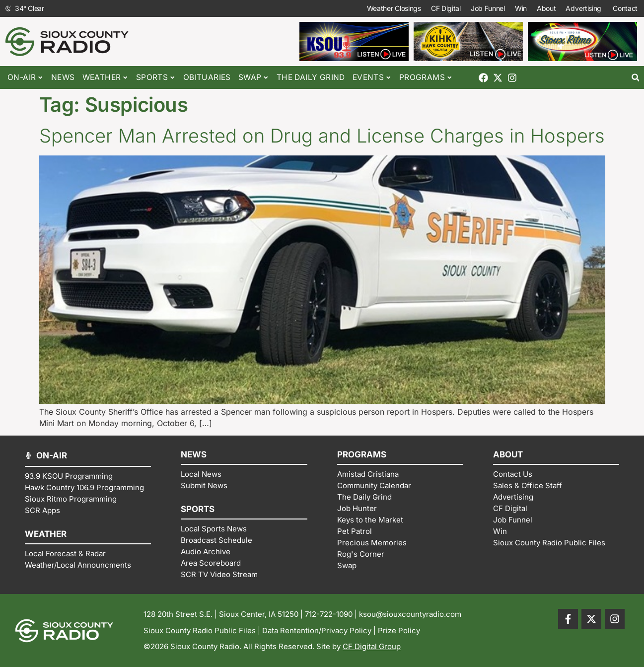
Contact (626, 8)
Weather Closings (394, 8)
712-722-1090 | (332, 614)
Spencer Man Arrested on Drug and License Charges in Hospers (322, 136)
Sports (156, 78)
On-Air (26, 78)
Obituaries (207, 77)
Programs (426, 78)
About (546, 8)
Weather (106, 78)
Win (521, 8)
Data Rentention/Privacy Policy (317, 630)
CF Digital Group (372, 646)
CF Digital (446, 8)
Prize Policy (399, 630)
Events (372, 78)
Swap (254, 78)
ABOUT (508, 454)
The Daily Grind (311, 77)
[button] (635, 78)
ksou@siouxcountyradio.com (410, 614)
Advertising (584, 8)
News (63, 77)
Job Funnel (488, 8)
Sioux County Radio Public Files (200, 630)
